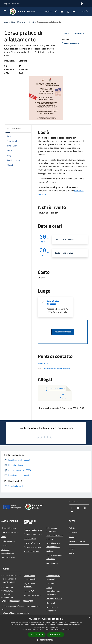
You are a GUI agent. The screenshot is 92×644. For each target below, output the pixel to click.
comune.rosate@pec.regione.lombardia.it (22, 606)
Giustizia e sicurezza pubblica (55, 537)
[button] (46, 640)
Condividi (68, 33)
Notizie (72, 528)
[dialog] (46, 630)
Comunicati (74, 532)
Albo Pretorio (52, 583)
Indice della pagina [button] (14, 128)
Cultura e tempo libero (33, 534)
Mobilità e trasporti (32, 551)
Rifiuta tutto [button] (56, 634)
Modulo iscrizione (45, 363)
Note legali (51, 603)
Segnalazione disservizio (29, 585)
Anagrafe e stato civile (33, 530)
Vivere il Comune (18, 22)
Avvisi (71, 537)
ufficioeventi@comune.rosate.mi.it (58, 368)
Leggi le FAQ (29, 591)
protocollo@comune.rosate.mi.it (15, 613)
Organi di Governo (9, 528)
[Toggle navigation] (5, 11)
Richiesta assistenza (32, 595)
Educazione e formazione (52, 529)
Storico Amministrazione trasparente (53, 591)
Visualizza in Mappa (63, 332)
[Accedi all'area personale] (82, 4)
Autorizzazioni (52, 563)
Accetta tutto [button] (37, 635)
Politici (4, 545)
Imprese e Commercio (33, 543)
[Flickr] (73, 11)
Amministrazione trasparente (53, 577)
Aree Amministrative (10, 532)
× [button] (89, 618)
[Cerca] (87, 12)
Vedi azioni (80, 33)
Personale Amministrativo (8, 551)
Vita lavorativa (30, 539)
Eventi (31, 22)
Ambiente (50, 551)
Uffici (4, 537)
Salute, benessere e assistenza (54, 557)
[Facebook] (55, 11)
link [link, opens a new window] (69, 630)
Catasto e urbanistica (33, 547)
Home (5, 22)
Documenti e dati (8, 557)
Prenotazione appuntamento (30, 577)
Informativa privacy (54, 599)
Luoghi (72, 548)
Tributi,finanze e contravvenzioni (53, 545)
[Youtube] (61, 11)
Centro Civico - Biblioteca (53, 302)
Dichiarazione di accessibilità (53, 609)
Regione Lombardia (11, 3)
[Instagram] (67, 11)
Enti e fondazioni (8, 541)
